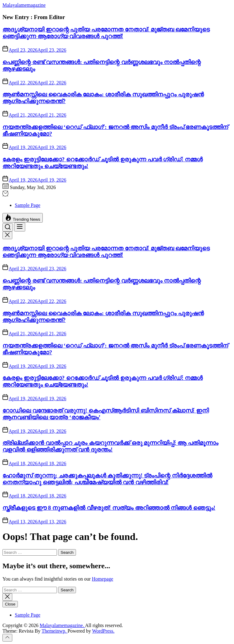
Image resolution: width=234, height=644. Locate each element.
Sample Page (28, 205)
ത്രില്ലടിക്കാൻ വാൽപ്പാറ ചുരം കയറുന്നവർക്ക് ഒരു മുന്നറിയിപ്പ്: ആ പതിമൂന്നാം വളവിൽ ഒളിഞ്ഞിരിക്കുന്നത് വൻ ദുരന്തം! (110, 446)
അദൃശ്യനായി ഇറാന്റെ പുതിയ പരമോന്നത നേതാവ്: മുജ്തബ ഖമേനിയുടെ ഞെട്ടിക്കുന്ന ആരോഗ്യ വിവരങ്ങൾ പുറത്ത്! (106, 33)
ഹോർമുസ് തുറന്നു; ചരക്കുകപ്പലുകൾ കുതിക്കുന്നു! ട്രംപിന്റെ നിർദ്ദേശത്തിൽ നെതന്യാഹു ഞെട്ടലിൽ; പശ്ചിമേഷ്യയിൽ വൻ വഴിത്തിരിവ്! (107, 479)
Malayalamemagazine (24, 5)
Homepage (103, 579)
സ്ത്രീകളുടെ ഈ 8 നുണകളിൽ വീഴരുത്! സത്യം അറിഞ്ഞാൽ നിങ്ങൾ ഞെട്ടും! (109, 508)
